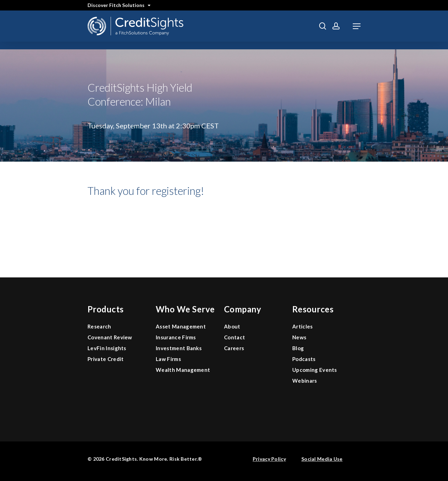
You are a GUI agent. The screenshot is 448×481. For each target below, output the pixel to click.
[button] (357, 26)
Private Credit (106, 359)
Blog (298, 348)
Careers (234, 348)
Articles (303, 326)
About (232, 326)
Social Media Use (322, 459)
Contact (234, 337)
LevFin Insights (107, 348)
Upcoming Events (315, 370)
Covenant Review (110, 337)
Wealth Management (183, 370)
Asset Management (181, 326)
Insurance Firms (176, 337)
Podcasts (304, 359)
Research (99, 326)
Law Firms (168, 359)
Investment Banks (179, 348)
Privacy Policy (269, 459)
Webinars (305, 381)
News (299, 337)
